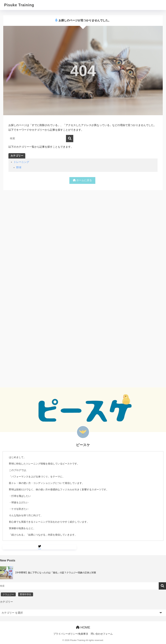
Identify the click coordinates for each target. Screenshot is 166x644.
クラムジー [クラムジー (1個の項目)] (8, 594)
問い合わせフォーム (102, 634)
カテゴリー (6, 602)
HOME (83, 627)
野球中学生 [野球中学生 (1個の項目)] (26, 594)
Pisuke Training (19, 5)
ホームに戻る (82, 180)
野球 (19, 167)
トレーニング (21, 162)
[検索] (70, 139)
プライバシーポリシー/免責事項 (71, 634)
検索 (162, 586)
